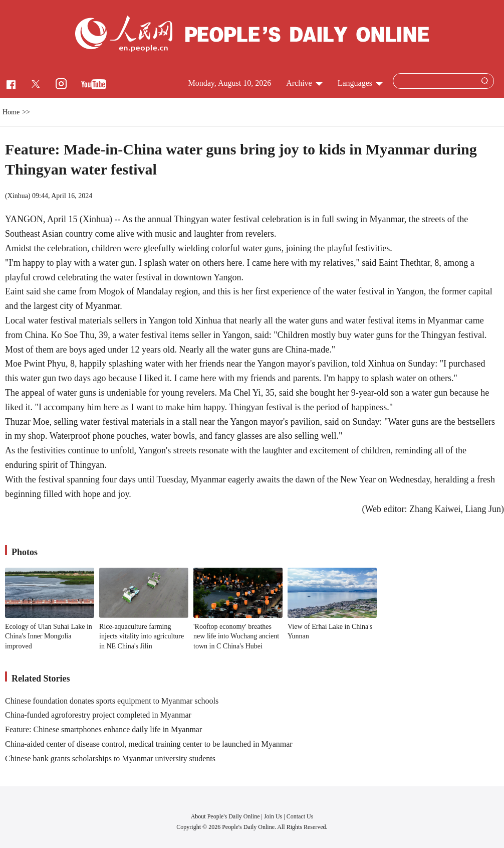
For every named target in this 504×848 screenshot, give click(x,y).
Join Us (274, 816)
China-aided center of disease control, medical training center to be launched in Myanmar (149, 744)
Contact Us (300, 816)
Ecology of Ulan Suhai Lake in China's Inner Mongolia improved (49, 636)
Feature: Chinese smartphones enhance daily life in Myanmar (103, 729)
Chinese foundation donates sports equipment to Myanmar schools (112, 701)
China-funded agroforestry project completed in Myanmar (98, 715)
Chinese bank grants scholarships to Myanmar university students (110, 758)
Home (11, 112)
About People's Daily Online (225, 816)
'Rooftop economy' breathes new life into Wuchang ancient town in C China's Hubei (236, 636)
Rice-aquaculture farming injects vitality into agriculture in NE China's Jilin (142, 636)
